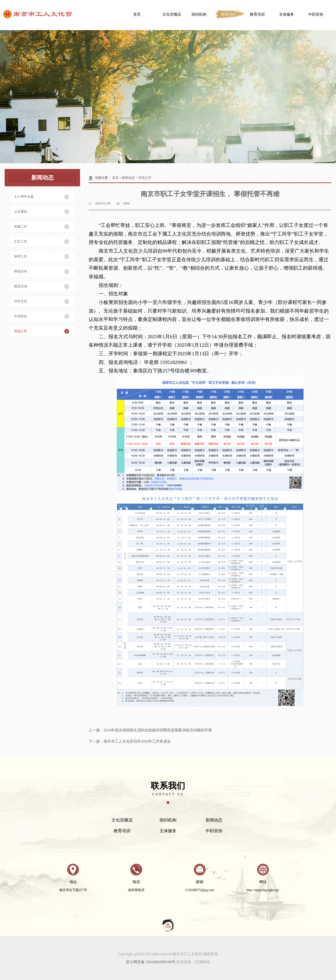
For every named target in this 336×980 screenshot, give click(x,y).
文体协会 (21, 316)
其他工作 (21, 331)
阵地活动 (21, 271)
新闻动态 (228, 14)
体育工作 (21, 256)
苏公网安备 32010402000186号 (151, 962)
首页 (137, 14)
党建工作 (21, 227)
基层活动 (21, 286)
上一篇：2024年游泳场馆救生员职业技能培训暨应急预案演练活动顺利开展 (150, 730)
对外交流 (21, 301)
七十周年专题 (24, 197)
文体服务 (287, 14)
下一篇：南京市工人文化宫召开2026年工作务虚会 (130, 741)
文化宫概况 (172, 14)
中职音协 (316, 14)
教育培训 (257, 14)
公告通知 (21, 212)
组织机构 (199, 14)
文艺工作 (21, 241)
